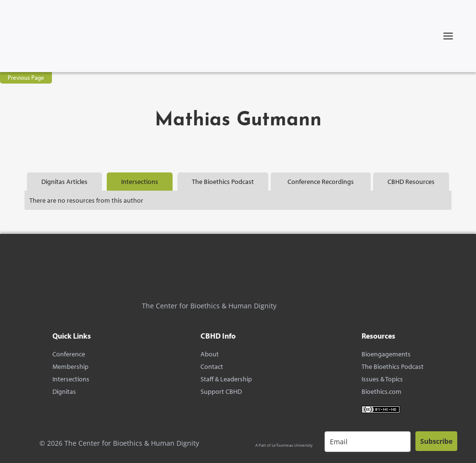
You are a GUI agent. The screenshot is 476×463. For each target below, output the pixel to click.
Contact (212, 366)
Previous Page (26, 77)
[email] (368, 442)
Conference (69, 354)
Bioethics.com (382, 391)
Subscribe (436, 441)
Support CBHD (221, 391)
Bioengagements (386, 354)
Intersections (71, 379)
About (210, 354)
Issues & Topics (382, 379)
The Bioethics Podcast (393, 366)
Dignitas (64, 391)
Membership (70, 366)
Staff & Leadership (226, 379)
